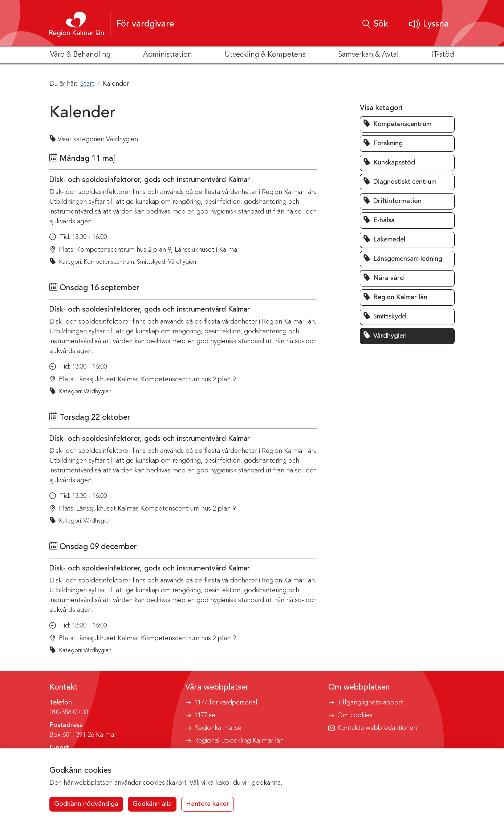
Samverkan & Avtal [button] (368, 55)
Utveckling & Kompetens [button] (265, 55)
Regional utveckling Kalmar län (239, 741)
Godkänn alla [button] (152, 804)
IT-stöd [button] (443, 55)
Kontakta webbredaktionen (377, 728)
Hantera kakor (208, 804)
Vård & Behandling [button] (80, 55)
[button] (429, 24)
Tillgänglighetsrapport (370, 703)
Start (87, 84)
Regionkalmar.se (218, 728)
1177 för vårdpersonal (226, 703)
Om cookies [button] (355, 715)
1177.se (205, 715)
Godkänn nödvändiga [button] (86, 804)
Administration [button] (168, 55)
